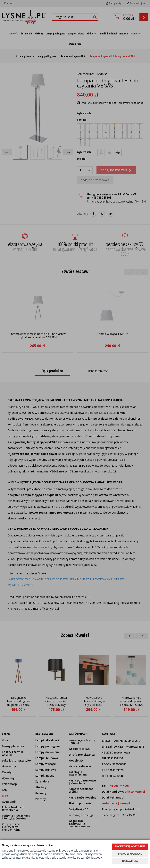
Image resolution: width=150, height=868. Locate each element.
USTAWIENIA (130, 861)
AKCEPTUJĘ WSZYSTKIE (130, 846)
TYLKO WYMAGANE (130, 854)
